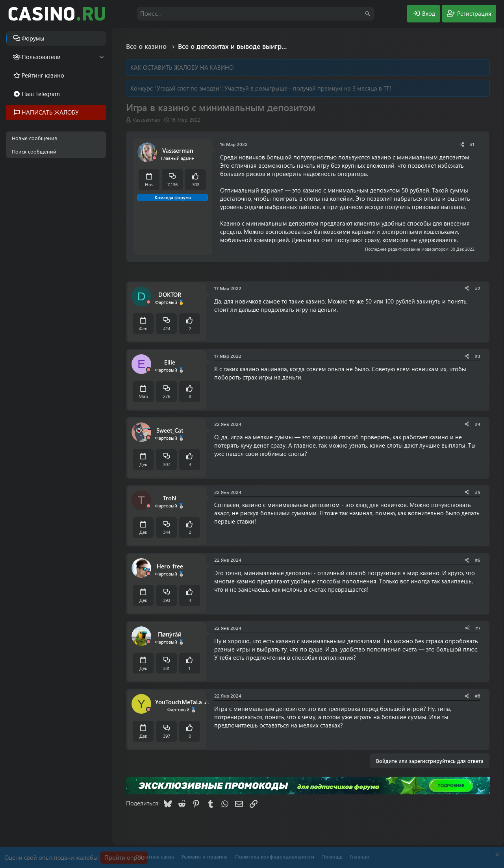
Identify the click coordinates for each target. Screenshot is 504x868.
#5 (478, 492)
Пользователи (41, 57)
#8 (478, 696)
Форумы (33, 38)
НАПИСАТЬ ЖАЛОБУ (50, 112)
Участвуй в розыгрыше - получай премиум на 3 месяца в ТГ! (308, 88)
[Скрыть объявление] (496, 856)
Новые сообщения (34, 138)
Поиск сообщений (34, 151)
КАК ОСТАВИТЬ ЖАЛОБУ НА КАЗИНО (182, 67)
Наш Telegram (41, 94)
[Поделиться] (462, 144)
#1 (472, 144)
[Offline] (154, 158)
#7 (478, 628)
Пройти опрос (124, 857)
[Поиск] (256, 14)
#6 (478, 560)
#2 (478, 288)
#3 (478, 356)
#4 (478, 424)
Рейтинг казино (43, 75)
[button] (101, 57)
